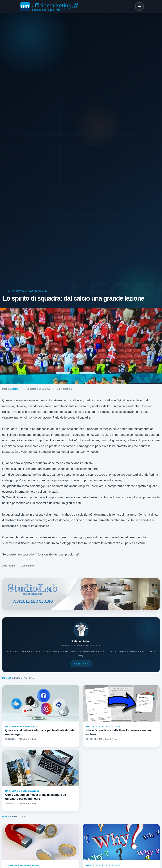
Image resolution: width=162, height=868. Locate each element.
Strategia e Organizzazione (27, 291)
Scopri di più (81, 664)
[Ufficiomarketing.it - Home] (50, 7)
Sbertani (14, 389)
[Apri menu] (139, 7)
